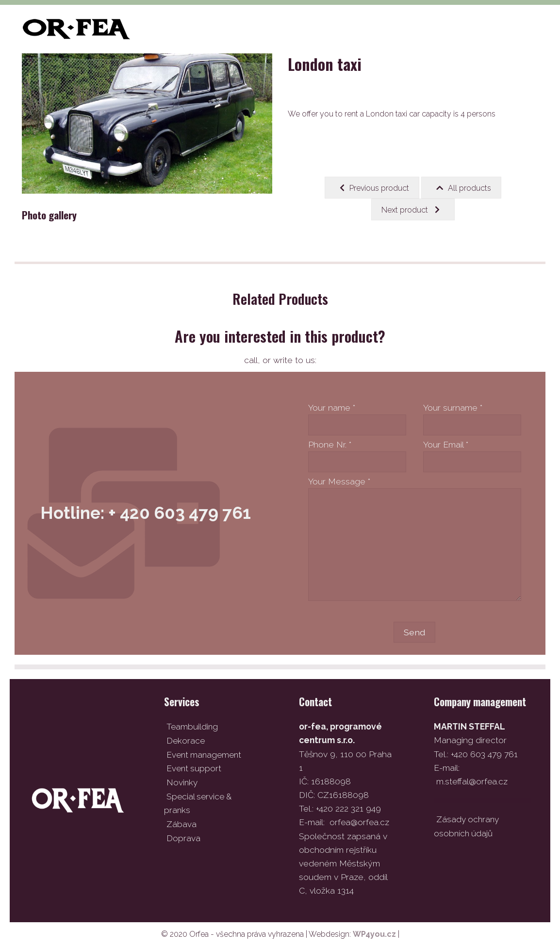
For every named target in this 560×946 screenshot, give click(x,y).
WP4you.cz (374, 934)
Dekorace (186, 740)
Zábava (181, 822)
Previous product (374, 188)
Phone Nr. (330, 444)
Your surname (453, 407)
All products (464, 188)
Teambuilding (193, 726)
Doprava (183, 836)
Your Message (339, 481)
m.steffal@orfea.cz (472, 781)
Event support (195, 768)
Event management (206, 754)
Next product (411, 210)
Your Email (446, 444)
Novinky (182, 781)
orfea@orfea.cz (360, 822)
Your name (332, 407)
